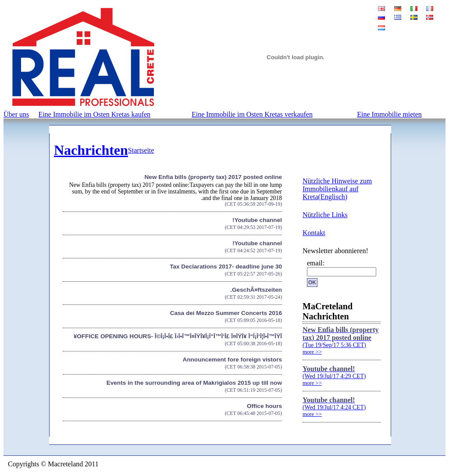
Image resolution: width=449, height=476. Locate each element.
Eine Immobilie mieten (389, 114)
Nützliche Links (325, 215)
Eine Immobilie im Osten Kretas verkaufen (252, 114)
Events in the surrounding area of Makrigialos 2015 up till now (194, 383)
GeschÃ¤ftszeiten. (256, 290)
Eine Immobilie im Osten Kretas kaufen (94, 114)
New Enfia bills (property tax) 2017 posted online (213, 177)
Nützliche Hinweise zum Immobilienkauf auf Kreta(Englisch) (337, 189)
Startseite (141, 150)
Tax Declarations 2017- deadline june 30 (226, 267)
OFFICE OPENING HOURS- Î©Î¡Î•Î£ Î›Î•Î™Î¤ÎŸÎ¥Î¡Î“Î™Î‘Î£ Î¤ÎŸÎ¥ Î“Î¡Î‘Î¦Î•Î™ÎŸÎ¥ (178, 336)
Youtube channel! (257, 220)
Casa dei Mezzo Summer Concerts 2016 (226, 313)
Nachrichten (91, 150)
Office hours (264, 406)
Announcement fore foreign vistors (232, 360)
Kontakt (314, 233)
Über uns (16, 114)
